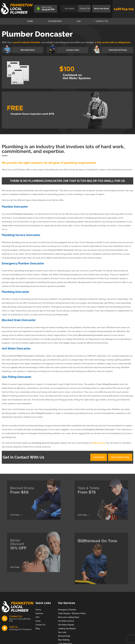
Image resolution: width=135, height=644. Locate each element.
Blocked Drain (64, 637)
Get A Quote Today (119, 458)
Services (39, 614)
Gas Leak (62, 633)
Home (30, 21)
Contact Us (102, 21)
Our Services (55, 21)
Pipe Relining (64, 641)
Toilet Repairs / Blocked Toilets (72, 614)
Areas (38, 622)
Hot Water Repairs (66, 626)
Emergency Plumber (67, 611)
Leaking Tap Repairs (67, 629)
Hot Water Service (66, 622)
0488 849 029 (124, 9)
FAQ (79, 21)
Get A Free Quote (100, 9)
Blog (38, 629)
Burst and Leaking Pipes (69, 618)
